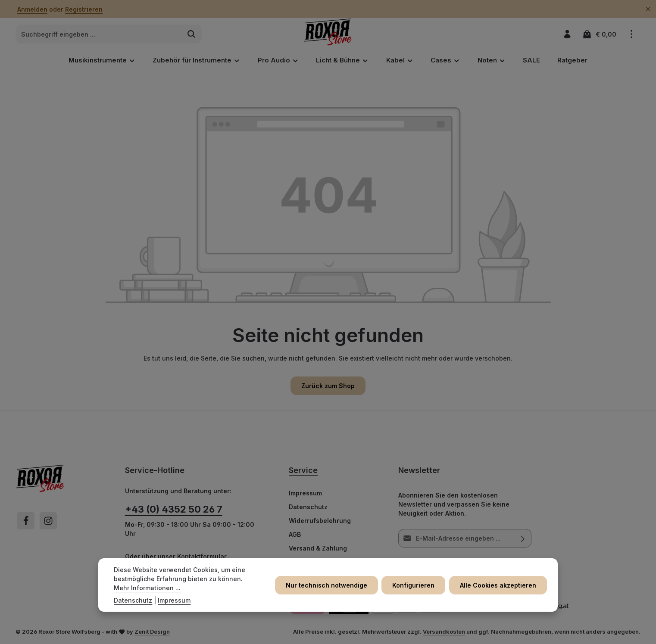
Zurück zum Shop (328, 386)
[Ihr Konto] (567, 34)
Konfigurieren (414, 585)
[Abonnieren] (523, 538)
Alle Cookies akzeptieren (498, 585)
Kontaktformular (202, 556)
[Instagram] (48, 521)
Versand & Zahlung (318, 548)
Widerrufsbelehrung (320, 521)
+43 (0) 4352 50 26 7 (174, 509)
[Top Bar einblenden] (631, 34)
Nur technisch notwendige (327, 585)
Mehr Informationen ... (147, 588)
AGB (295, 534)
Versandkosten (444, 632)
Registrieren (84, 9)
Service (303, 470)
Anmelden (32, 9)
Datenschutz (308, 507)
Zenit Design (152, 632)
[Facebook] (26, 521)
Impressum (305, 493)
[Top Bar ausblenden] (648, 9)
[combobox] (99, 34)
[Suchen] (192, 34)
